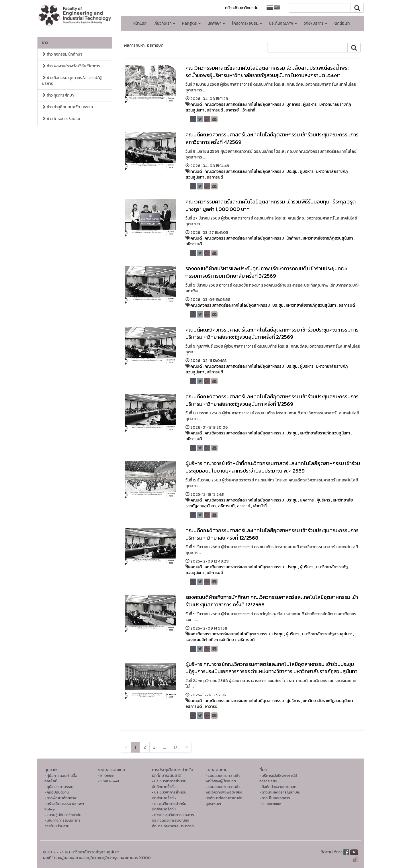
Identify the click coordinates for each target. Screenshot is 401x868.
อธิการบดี (215, 110)
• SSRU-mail (108, 781)
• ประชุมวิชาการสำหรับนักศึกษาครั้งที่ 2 (169, 795)
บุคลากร (293, 104)
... (165, 747)
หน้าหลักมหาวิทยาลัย (242, 8)
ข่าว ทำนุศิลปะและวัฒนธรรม (67, 107)
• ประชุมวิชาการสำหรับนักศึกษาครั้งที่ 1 (169, 807)
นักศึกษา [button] (216, 23)
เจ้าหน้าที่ (248, 110)
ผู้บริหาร (310, 104)
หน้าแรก (140, 23)
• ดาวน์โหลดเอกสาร (275, 798)
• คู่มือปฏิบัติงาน (57, 792)
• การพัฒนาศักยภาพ (60, 798)
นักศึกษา (293, 238)
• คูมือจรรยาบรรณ (59, 787)
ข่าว (45, 43)
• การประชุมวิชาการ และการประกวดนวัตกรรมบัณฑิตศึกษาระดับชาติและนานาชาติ (173, 820)
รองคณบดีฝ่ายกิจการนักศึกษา (211, 640)
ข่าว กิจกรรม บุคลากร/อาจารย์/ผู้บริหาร (72, 81)
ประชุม (292, 172)
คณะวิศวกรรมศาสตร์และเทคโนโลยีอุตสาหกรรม (244, 104)
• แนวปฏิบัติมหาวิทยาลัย (63, 815)
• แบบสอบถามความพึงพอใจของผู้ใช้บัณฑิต (223, 778)
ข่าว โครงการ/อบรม (61, 119)
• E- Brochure (270, 804)
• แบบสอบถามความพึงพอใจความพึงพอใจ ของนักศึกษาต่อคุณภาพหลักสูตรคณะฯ (224, 795)
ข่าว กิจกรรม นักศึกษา (62, 54)
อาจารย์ (232, 110)
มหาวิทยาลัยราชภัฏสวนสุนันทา (328, 238)
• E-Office (106, 776)
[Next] (126, 747)
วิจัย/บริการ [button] (316, 23)
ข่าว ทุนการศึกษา (58, 95)
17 (175, 747)
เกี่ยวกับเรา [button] (164, 23)
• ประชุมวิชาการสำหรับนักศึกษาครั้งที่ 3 (169, 784)
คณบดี (196, 104)
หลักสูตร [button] (191, 23)
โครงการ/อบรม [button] (247, 23)
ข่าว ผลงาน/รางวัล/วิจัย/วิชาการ (71, 66)
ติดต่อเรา (342, 23)
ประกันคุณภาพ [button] (283, 23)
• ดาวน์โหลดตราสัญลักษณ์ (280, 792)
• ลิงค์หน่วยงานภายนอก (278, 787)
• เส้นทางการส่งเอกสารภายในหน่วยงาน (62, 823)
